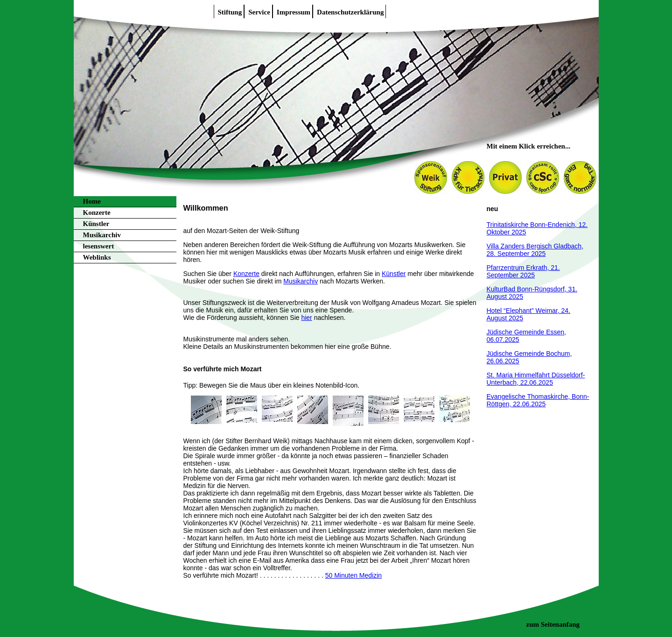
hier (306, 318)
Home (92, 201)
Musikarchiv (102, 235)
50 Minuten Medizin (353, 575)
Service (259, 12)
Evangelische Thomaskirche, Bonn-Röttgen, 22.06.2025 (538, 400)
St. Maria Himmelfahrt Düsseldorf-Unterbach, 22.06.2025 (536, 379)
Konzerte (97, 212)
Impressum (294, 12)
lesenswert (99, 246)
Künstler (96, 224)
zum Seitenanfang (553, 624)
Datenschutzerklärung (350, 12)
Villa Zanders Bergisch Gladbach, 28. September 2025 (535, 250)
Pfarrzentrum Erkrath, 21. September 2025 (523, 271)
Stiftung (230, 12)
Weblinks (97, 257)
